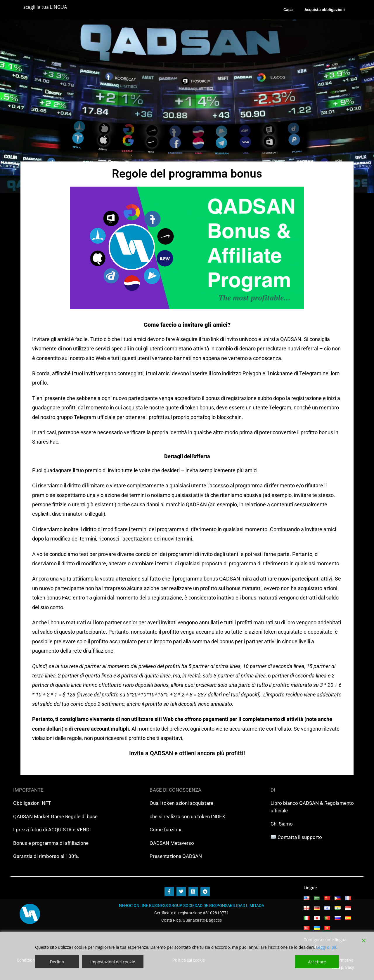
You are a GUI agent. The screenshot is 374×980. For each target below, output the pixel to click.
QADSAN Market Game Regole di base (55, 816)
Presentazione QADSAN (176, 856)
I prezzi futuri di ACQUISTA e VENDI (52, 830)
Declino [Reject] (57, 962)
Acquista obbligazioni (325, 10)
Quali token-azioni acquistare (181, 803)
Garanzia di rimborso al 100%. (46, 856)
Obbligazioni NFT (32, 803)
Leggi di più (327, 947)
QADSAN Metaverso (172, 843)
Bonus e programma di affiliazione (51, 843)
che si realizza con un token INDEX (187, 816)
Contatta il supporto (300, 837)
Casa (288, 10)
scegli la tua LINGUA (45, 7)
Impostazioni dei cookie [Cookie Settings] (113, 962)
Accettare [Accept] (317, 962)
